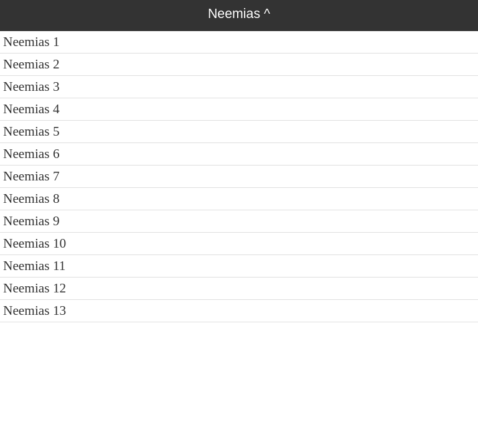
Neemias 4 (31, 109)
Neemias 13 (35, 310)
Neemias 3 (31, 86)
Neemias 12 (35, 288)
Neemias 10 (35, 243)
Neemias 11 (35, 266)
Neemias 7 (31, 176)
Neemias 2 (31, 64)
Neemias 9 (31, 221)
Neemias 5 (31, 131)
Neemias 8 (31, 198)
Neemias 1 (31, 42)
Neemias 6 (31, 154)
